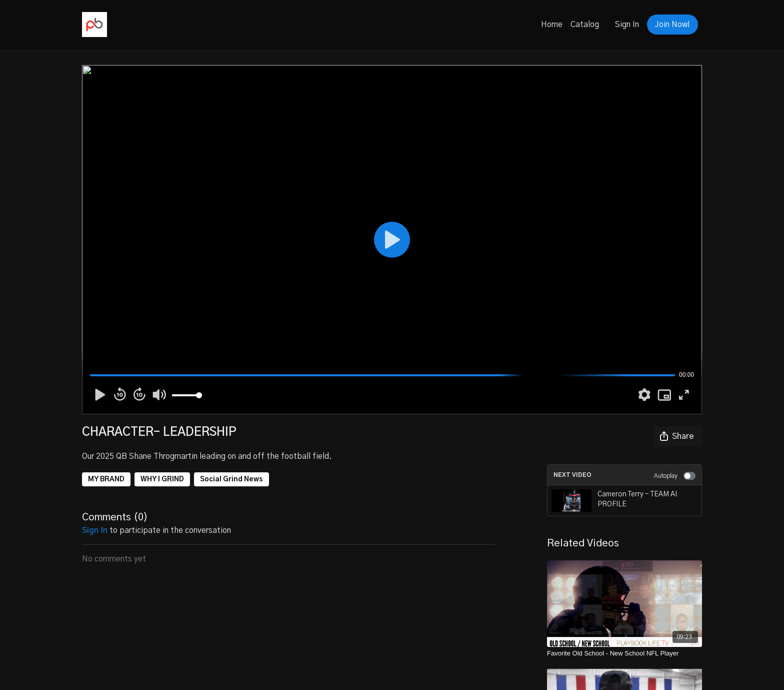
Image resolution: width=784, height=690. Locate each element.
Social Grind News (231, 479)
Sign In (627, 25)
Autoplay (675, 476)
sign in (95, 530)
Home (552, 25)
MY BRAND (106, 479)
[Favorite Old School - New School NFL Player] (624, 653)
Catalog (585, 25)
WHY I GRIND (162, 479)
